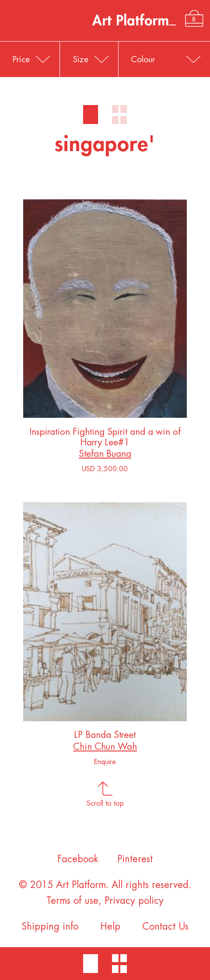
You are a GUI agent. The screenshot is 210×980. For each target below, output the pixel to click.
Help (110, 927)
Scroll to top (105, 800)
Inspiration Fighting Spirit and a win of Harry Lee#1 (105, 439)
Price (21, 59)
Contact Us (165, 927)
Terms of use (72, 901)
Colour (143, 59)
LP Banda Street (105, 737)
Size (80, 59)
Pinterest (135, 859)
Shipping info (50, 927)
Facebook (78, 859)
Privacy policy (134, 901)
